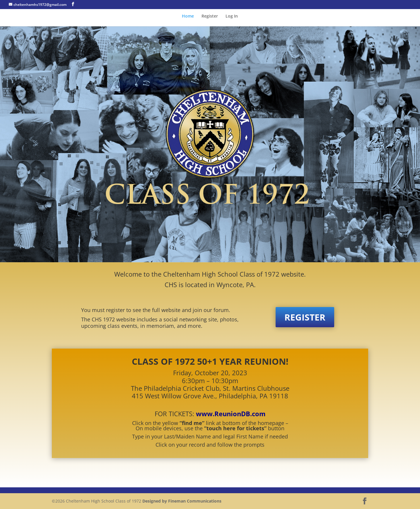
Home (188, 16)
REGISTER (305, 317)
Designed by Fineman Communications (182, 501)
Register (210, 16)
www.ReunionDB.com (231, 414)
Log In (232, 16)
